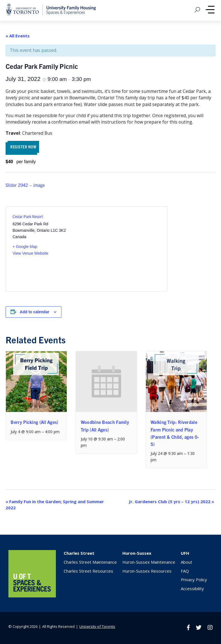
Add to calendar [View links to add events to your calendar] (35, 312)
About (186, 562)
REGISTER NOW (23, 147)
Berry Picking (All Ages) (34, 422)
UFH (185, 553)
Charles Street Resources (88, 571)
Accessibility (192, 588)
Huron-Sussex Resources (147, 571)
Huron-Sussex (137, 553)
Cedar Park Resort (28, 216)
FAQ (185, 571)
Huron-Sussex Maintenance (149, 562)
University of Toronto (97, 626)
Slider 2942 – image (25, 185)
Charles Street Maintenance (90, 562)
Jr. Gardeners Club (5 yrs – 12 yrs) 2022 (171, 501)
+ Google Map (25, 247)
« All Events (18, 36)
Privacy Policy (194, 580)
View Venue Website (30, 253)
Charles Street (79, 553)
